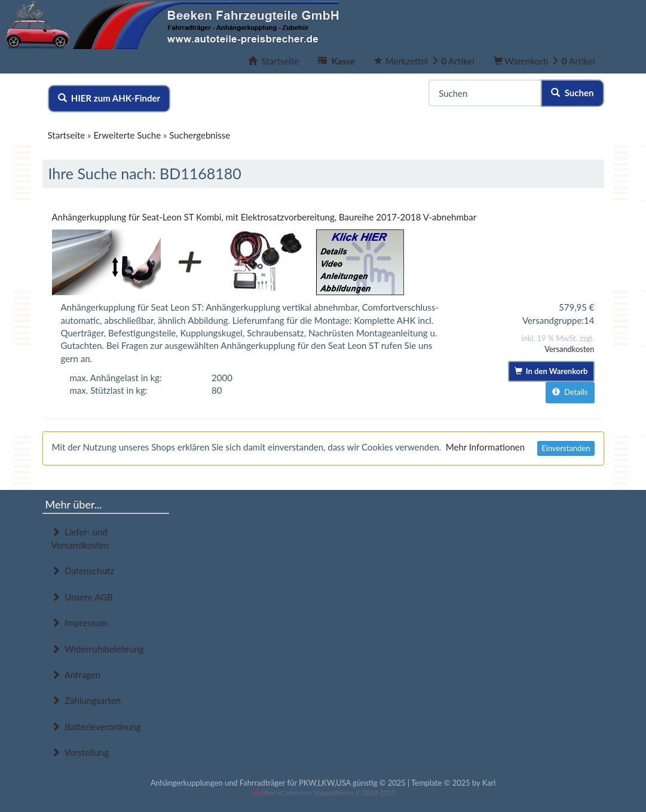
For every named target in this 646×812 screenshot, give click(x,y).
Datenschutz (83, 571)
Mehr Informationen (485, 447)
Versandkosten (569, 349)
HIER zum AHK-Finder (109, 98)
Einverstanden (566, 448)
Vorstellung (80, 752)
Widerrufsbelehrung (98, 649)
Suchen (572, 93)
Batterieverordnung (96, 727)
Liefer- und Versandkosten (80, 538)
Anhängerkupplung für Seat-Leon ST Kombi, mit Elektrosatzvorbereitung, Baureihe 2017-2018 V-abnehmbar (264, 217)
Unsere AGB (82, 597)
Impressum (79, 623)
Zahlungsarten (86, 700)
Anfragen (76, 675)
